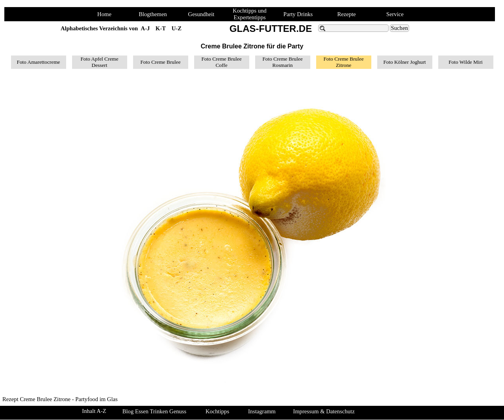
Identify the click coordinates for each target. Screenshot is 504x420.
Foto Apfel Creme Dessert (99, 62)
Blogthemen (153, 14)
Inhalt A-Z (94, 411)
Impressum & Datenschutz (324, 411)
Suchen (399, 28)
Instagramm (262, 411)
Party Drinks (298, 14)
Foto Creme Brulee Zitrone (343, 62)
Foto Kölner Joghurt (404, 62)
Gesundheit (201, 14)
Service (395, 14)
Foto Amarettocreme (39, 62)
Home (104, 14)
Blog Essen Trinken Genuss (154, 411)
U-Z (177, 28)
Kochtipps (217, 411)
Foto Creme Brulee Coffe (221, 62)
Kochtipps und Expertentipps (250, 14)
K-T (161, 28)
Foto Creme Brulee (160, 62)
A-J (145, 28)
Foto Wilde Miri (466, 62)
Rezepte (346, 14)
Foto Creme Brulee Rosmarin (282, 62)
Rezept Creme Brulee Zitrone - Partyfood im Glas (60, 399)
